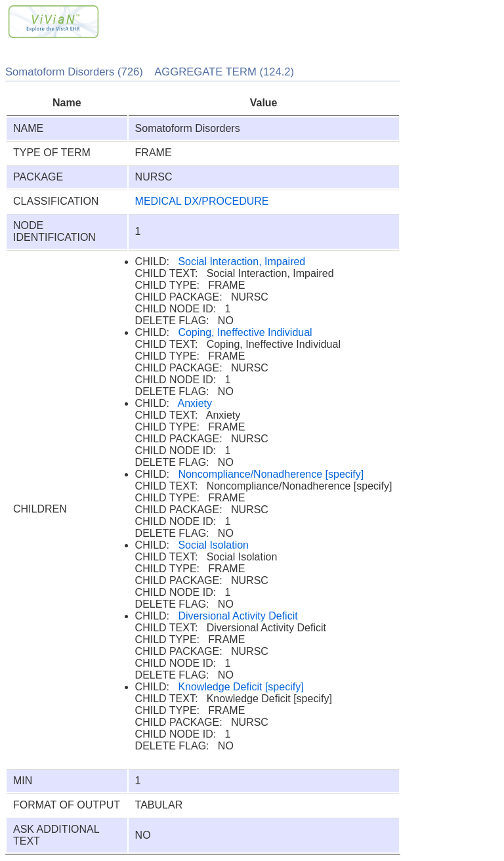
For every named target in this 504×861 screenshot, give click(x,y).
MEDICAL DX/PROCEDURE (202, 201)
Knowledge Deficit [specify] (241, 687)
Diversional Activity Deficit (238, 616)
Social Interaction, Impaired (241, 262)
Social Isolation (213, 545)
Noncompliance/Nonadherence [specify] (271, 474)
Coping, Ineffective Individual (245, 332)
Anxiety (195, 403)
